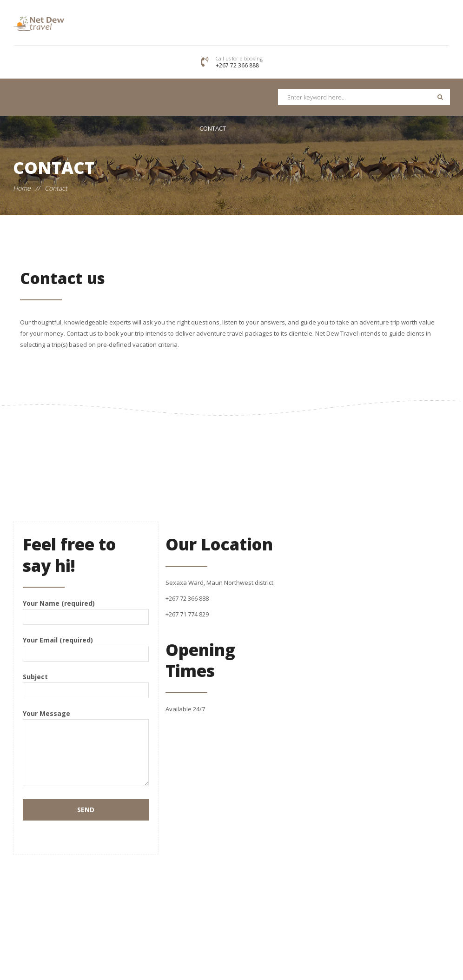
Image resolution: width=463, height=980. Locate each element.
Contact (213, 128)
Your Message (86, 748)
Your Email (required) (86, 646)
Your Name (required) (86, 610)
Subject (86, 683)
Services (146, 128)
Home (16, 128)
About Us (79, 128)
